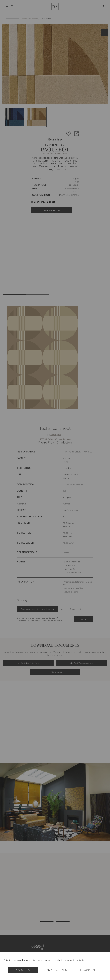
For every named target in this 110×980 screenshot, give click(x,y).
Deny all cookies (55, 970)
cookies (22, 960)
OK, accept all (23, 970)
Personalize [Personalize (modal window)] (87, 970)
